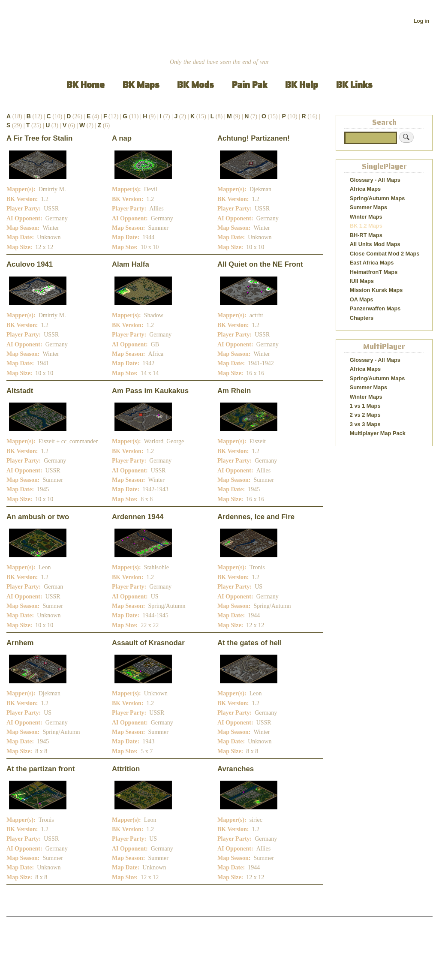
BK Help (302, 85)
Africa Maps (365, 189)
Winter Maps (366, 217)
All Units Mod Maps (375, 244)
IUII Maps (362, 281)
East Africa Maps (372, 263)
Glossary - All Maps (375, 180)
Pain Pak (250, 85)
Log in (421, 21)
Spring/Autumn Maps (377, 198)
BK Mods (195, 85)
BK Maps (141, 85)
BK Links (354, 85)
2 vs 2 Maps (365, 415)
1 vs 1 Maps (365, 406)
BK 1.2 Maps (366, 226)
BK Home (86, 85)
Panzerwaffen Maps (375, 308)
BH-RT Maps (366, 235)
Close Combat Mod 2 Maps (385, 254)
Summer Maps (368, 207)
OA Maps (362, 299)
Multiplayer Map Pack (378, 433)
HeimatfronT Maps (374, 272)
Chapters (362, 318)
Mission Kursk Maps (376, 290)
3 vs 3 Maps (365, 424)
